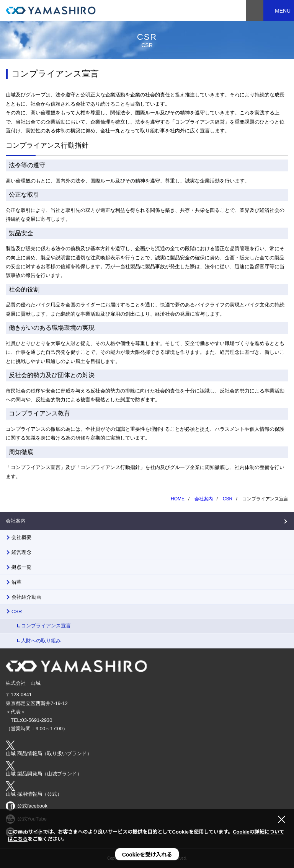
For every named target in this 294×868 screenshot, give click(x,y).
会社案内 (16, 521)
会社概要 (21, 537)
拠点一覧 (21, 567)
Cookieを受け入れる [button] (147, 855)
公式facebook (32, 806)
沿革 (16, 582)
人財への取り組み (41, 641)
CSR (17, 612)
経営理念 (21, 552)
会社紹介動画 (26, 597)
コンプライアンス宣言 (46, 626)
